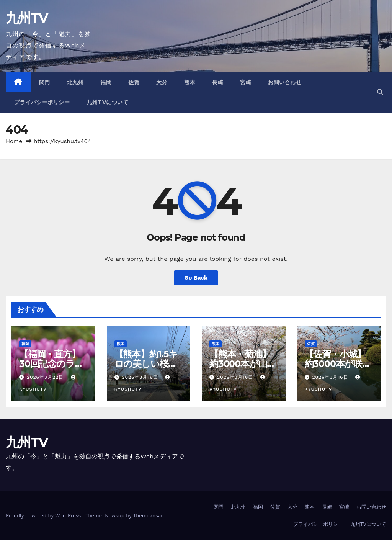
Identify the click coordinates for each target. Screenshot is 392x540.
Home (14, 141)
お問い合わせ (285, 82)
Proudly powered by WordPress (44, 516)
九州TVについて (107, 102)
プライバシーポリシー (42, 102)
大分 (162, 82)
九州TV (27, 18)
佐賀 (134, 82)
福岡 (106, 82)
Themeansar (148, 516)
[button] (380, 92)
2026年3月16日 (141, 377)
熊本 (190, 82)
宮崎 (246, 82)
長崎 (218, 82)
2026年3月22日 (46, 377)
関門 (45, 82)
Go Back (196, 278)
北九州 (75, 82)
